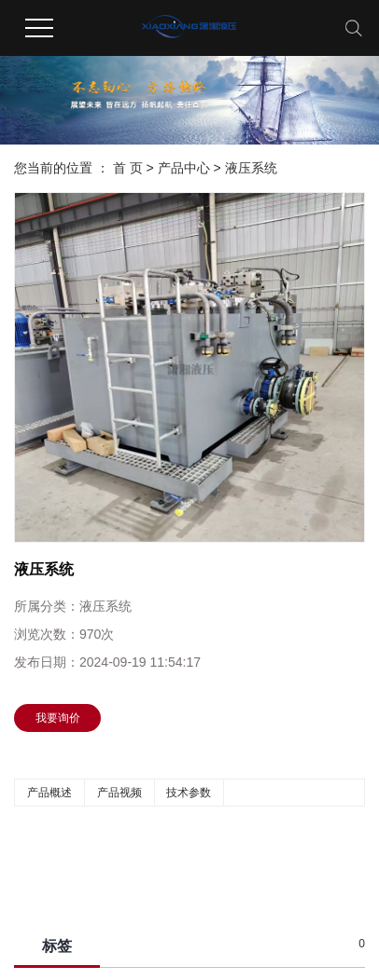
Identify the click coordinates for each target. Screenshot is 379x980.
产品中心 (184, 168)
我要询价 (58, 718)
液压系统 (251, 168)
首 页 (128, 168)
